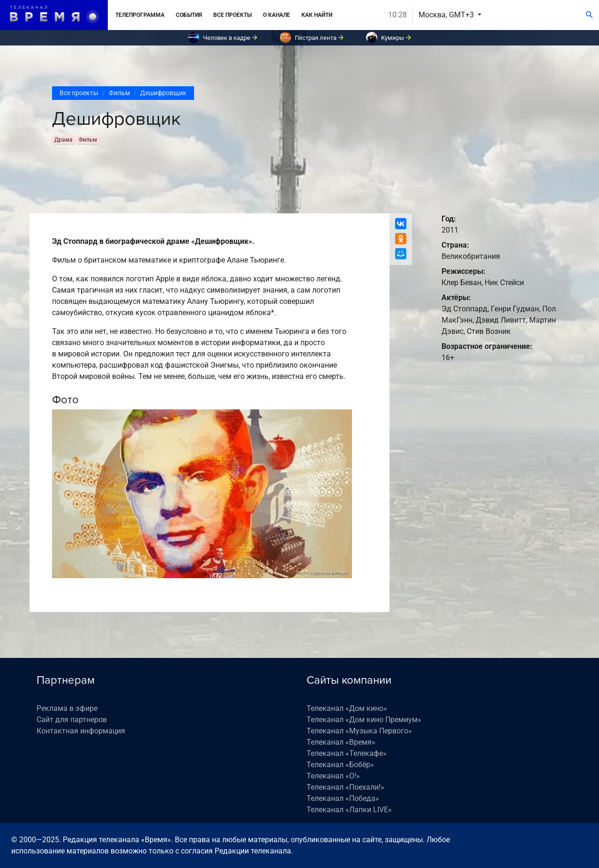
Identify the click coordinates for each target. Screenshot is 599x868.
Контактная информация (81, 731)
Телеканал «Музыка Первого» (359, 731)
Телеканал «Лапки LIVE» (349, 810)
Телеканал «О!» (333, 776)
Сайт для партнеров (72, 720)
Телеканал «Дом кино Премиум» (364, 720)
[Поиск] (589, 15)
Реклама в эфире (67, 708)
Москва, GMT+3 (447, 15)
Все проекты (232, 15)
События (189, 15)
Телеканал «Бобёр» (340, 765)
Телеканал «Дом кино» (347, 708)
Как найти (317, 15)
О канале (277, 15)
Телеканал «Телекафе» (347, 753)
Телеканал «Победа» (343, 798)
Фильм (119, 93)
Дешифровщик (163, 93)
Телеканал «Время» (341, 742)
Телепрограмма (140, 15)
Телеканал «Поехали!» (345, 787)
